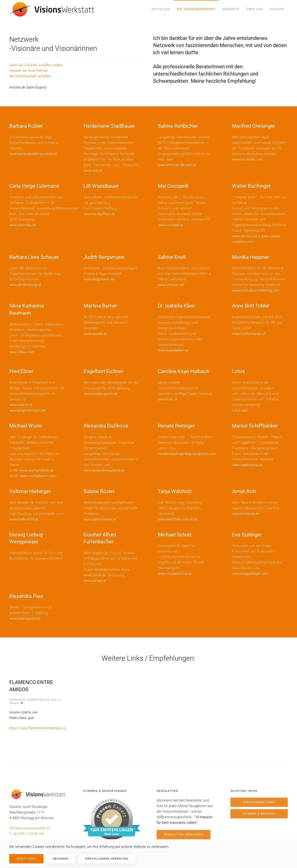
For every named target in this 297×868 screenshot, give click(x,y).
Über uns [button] (255, 9)
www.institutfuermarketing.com (256, 290)
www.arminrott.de (245, 514)
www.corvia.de (95, 575)
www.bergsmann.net (99, 279)
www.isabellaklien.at (173, 350)
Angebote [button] (231, 9)
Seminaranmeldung (259, 802)
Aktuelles (161, 9)
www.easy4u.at (95, 334)
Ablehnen (61, 859)
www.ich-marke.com (247, 159)
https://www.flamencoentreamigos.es (38, 728)
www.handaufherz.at (99, 214)
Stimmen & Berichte (259, 814)
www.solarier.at (21, 405)
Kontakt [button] (277, 9)
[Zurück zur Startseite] (53, 9)
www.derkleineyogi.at (25, 285)
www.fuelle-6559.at (24, 519)
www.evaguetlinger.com (250, 573)
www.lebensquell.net (25, 618)
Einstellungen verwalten (107, 859)
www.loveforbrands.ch (249, 334)
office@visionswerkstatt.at (29, 828)
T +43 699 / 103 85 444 (27, 834)
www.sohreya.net (171, 285)
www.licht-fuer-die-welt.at (177, 165)
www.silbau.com (22, 352)
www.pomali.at (95, 581)
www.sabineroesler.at (100, 519)
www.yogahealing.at (247, 465)
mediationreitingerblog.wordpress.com (187, 454)
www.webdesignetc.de (101, 394)
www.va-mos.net (245, 236)
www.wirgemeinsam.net (27, 410)
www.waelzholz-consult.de (178, 519)
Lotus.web (240, 410)
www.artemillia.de (23, 225)
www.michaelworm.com (38, 476)
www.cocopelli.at (171, 225)
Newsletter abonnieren (184, 835)
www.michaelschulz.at (175, 573)
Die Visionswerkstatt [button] (196, 9)
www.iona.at (93, 171)
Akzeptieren (26, 859)
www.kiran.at (168, 399)
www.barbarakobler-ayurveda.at (33, 154)
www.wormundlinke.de (37, 470)
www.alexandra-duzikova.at (104, 470)
